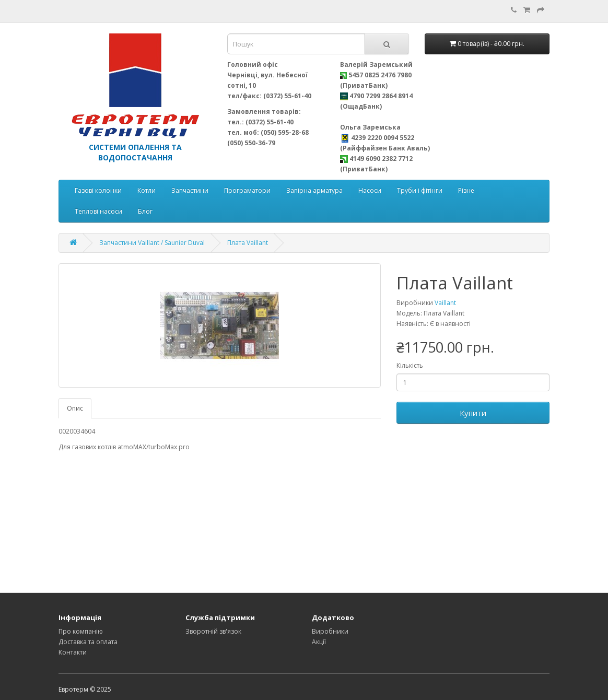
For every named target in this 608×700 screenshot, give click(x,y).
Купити (473, 413)
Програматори (247, 190)
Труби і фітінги (420, 190)
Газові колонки (98, 190)
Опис (75, 408)
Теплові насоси (98, 211)
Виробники (330, 631)
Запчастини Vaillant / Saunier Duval (152, 243)
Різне (466, 190)
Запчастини (190, 190)
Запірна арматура (314, 190)
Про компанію (81, 631)
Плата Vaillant (248, 243)
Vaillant (445, 303)
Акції (319, 642)
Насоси (370, 190)
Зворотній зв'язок (213, 631)
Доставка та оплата (88, 642)
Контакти (73, 652)
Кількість (410, 365)
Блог (145, 211)
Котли (147, 190)
